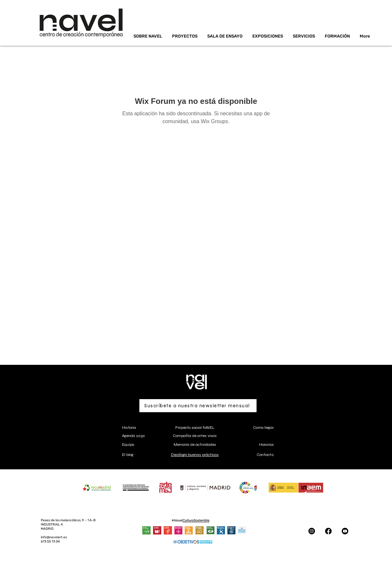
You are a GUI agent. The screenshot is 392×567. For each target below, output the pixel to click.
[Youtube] (345, 531)
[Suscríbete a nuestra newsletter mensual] (198, 406)
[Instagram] (312, 531)
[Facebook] (328, 531)
